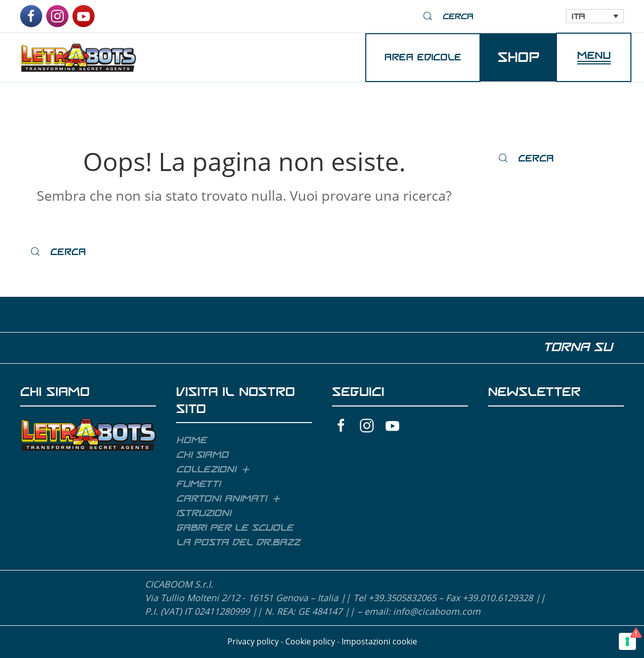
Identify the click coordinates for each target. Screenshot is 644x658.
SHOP (518, 57)
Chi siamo (202, 455)
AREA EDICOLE (423, 57)
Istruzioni (204, 513)
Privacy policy (253, 641)
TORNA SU (582, 347)
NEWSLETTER (534, 392)
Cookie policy (310, 641)
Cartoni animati (221, 499)
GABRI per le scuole (235, 528)
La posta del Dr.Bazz (238, 542)
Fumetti (198, 484)
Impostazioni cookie (379, 641)
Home (191, 440)
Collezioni (206, 469)
